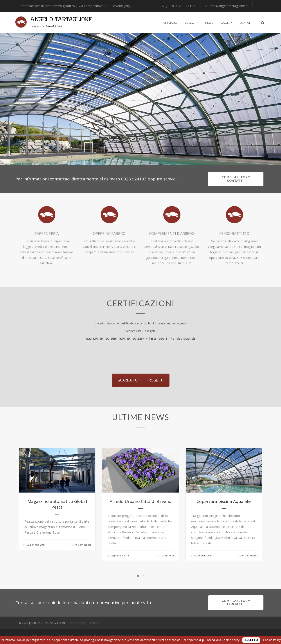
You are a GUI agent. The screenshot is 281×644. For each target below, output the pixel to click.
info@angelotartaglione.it (229, 6)
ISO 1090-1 (159, 339)
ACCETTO (251, 640)
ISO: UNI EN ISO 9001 (102, 339)
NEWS (209, 23)
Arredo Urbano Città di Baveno (141, 501)
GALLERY (226, 23)
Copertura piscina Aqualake (224, 501)
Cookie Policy (272, 640)
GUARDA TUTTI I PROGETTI (141, 380)
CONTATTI (246, 23)
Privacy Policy (77, 623)
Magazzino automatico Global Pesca (57, 504)
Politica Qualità (183, 339)
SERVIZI (190, 23)
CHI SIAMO (170, 23)
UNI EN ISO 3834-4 (134, 339)
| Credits (92, 623)
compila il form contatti (236, 179)
